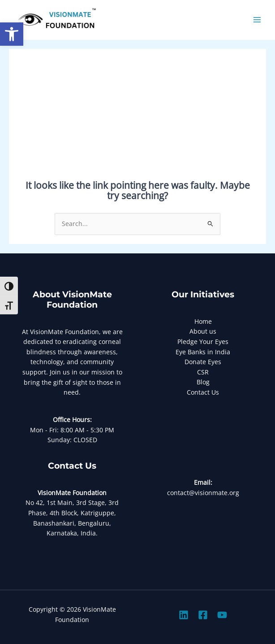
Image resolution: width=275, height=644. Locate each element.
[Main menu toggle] (257, 20)
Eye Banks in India (203, 352)
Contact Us (203, 392)
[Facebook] (203, 615)
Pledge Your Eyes (203, 342)
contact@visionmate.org (203, 493)
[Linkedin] (184, 615)
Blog (203, 382)
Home (203, 321)
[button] (12, 34)
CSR (203, 372)
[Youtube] (222, 615)
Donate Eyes (203, 362)
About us (203, 331)
